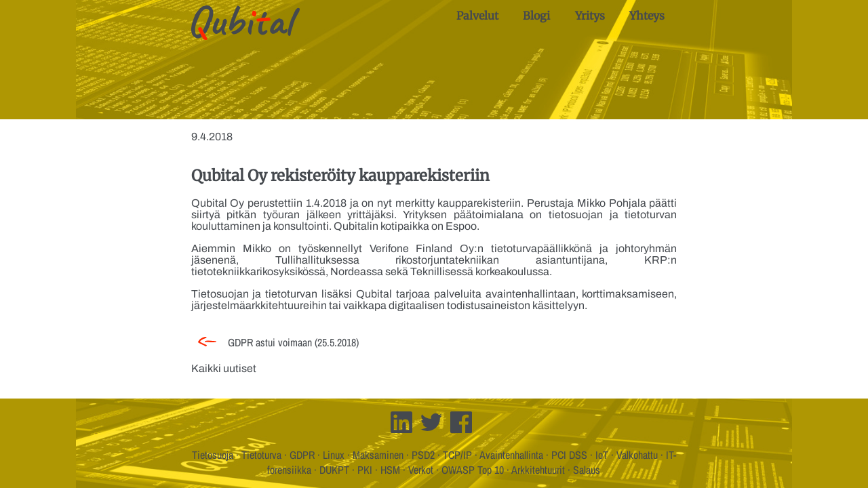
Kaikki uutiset (224, 368)
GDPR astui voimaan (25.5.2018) (293, 342)
